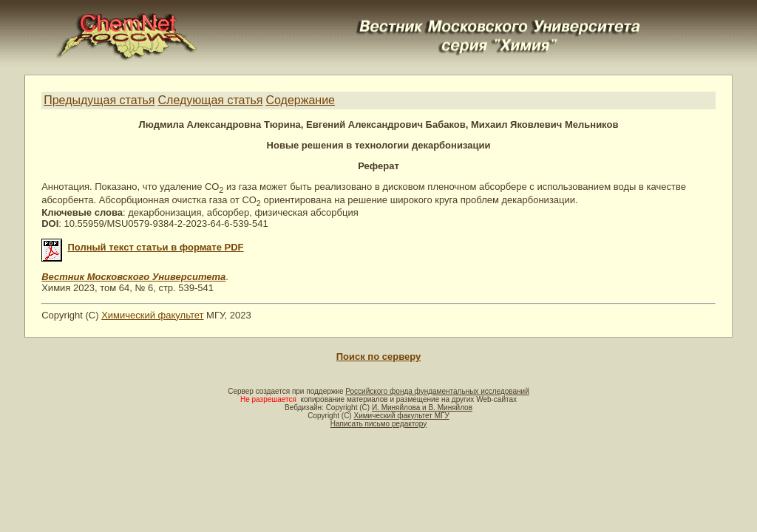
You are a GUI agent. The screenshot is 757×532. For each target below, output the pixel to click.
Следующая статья (211, 100)
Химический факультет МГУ (401, 416)
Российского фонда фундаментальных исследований (437, 391)
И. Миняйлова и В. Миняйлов (422, 407)
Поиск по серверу (378, 357)
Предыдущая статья (99, 100)
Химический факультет (152, 315)
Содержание (300, 100)
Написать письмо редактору (378, 424)
